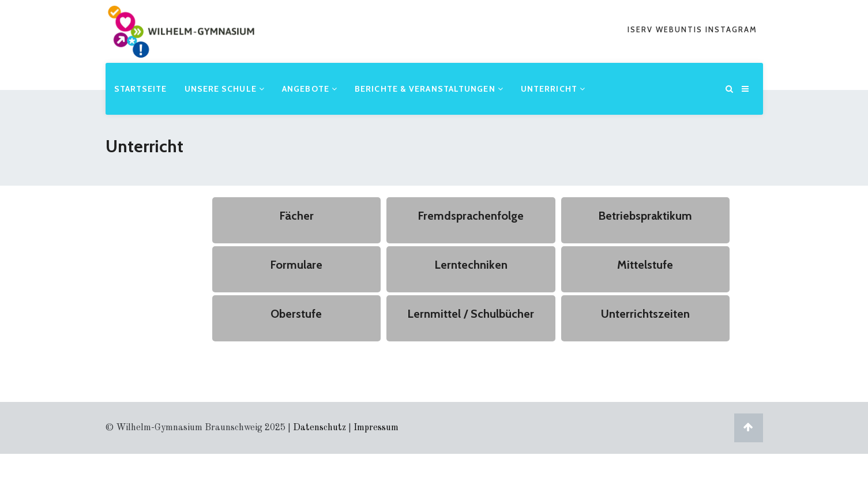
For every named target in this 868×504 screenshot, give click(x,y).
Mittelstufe (645, 265)
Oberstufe (296, 314)
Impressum (376, 428)
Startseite (141, 89)
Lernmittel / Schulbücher (471, 314)
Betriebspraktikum (645, 216)
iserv (642, 29)
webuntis (681, 29)
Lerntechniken (471, 265)
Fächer (296, 216)
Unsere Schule (225, 89)
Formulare (296, 265)
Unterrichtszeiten (645, 314)
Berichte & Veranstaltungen (429, 89)
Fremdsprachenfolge (471, 216)
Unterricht (553, 89)
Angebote (310, 89)
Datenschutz (320, 428)
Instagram (731, 29)
